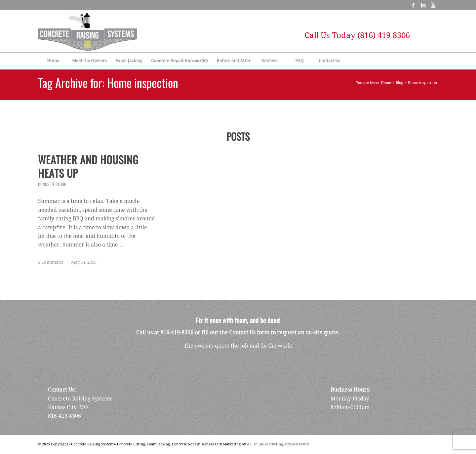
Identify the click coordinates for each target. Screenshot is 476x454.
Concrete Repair (52, 184)
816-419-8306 (177, 333)
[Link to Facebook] (413, 5)
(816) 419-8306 (384, 35)
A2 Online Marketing (265, 444)
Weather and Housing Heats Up (88, 166)
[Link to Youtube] (433, 5)
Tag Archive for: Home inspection (108, 82)
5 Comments (51, 262)
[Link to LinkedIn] (423, 5)
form (262, 333)
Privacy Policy (297, 444)
